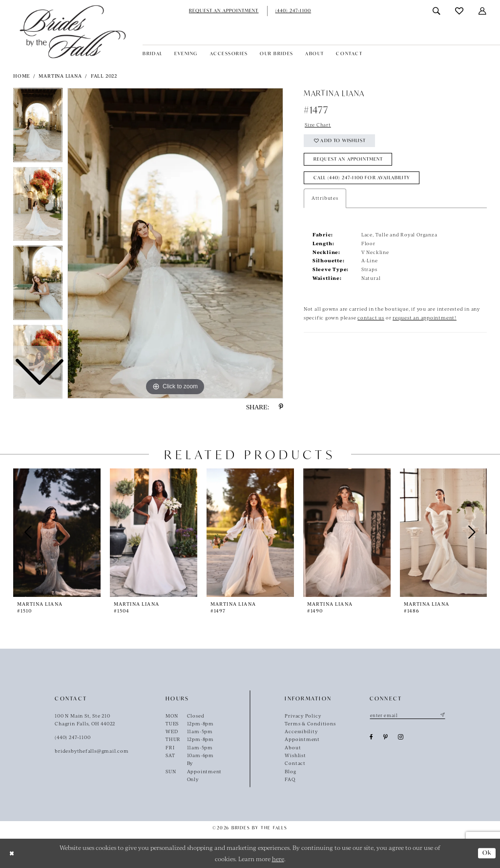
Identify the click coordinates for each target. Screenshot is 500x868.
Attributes (325, 198)
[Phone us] (293, 11)
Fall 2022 (104, 76)
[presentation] (57, 533)
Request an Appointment (348, 159)
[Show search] (437, 11)
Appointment (302, 739)
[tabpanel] (175, 243)
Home (21, 76)
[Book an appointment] (224, 11)
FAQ (290, 779)
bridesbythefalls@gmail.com (92, 751)
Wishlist (295, 755)
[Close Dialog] (11, 853)
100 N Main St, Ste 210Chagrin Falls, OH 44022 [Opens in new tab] (85, 720)
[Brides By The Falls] (73, 32)
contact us (371, 318)
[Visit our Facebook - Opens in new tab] (372, 737)
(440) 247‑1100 (73, 737)
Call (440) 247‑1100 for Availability (362, 178)
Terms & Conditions (310, 723)
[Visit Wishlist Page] (459, 11)
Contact (295, 763)
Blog (290, 771)
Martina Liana (60, 76)
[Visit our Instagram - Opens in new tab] (401, 737)
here (278, 859)
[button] (483, 11)
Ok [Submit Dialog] (487, 853)
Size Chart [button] (318, 125)
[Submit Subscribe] (442, 716)
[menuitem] (224, 11)
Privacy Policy (303, 716)
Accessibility (301, 731)
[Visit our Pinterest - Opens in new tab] (386, 737)
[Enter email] (407, 716)
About (293, 747)
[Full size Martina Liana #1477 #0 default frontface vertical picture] (175, 243)
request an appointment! (425, 318)
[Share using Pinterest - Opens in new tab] (281, 407)
